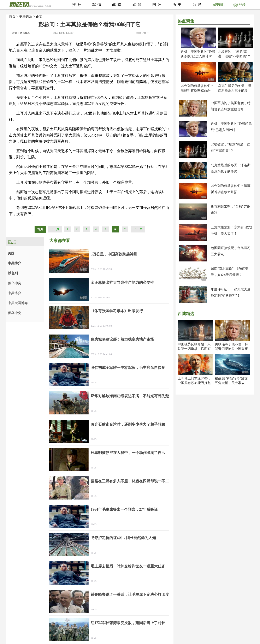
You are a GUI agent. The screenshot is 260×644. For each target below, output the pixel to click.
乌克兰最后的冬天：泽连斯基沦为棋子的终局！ (235, 90)
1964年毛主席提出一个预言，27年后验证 (124, 509)
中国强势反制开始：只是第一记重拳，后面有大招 (194, 349)
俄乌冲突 (14, 283)
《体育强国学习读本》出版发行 (117, 311)
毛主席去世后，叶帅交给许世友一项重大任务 (128, 566)
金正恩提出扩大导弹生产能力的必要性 (122, 283)
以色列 (13, 273)
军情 (97, 5)
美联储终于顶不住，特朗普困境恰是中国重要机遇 (231, 349)
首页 (12, 16)
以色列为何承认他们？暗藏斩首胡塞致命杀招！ (197, 90)
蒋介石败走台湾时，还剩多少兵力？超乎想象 (128, 424)
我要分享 (143, 33)
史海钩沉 (26, 16)
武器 (138, 5)
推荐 (77, 5)
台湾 (198, 5)
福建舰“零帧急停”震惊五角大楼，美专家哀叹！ (231, 383)
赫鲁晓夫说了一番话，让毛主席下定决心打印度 (130, 595)
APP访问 (219, 4)
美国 (11, 253)
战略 (118, 5)
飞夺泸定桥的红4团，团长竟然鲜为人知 (123, 538)
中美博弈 (14, 263)
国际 (158, 5)
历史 (178, 5)
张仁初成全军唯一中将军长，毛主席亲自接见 (128, 368)
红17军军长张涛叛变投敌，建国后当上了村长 (128, 623)
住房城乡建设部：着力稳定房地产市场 (122, 339)
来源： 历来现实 (21, 33)
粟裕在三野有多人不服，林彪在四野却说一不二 (130, 481)
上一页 (55, 229)
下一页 (138, 229)
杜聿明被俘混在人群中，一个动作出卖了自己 (128, 453)
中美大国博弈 (18, 303)
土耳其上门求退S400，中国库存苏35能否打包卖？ (194, 383)
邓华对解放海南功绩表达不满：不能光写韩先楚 (130, 396)
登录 (240, 5)
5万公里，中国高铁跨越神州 (114, 254)
